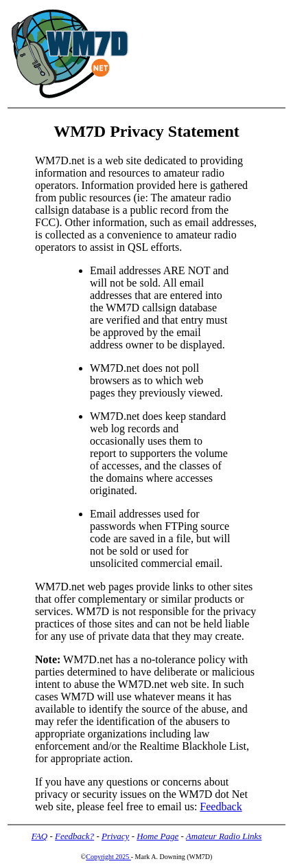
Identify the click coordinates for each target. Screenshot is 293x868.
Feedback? (74, 836)
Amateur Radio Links (224, 836)
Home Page (157, 836)
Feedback (221, 806)
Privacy (115, 836)
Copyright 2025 (108, 857)
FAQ (40, 836)
